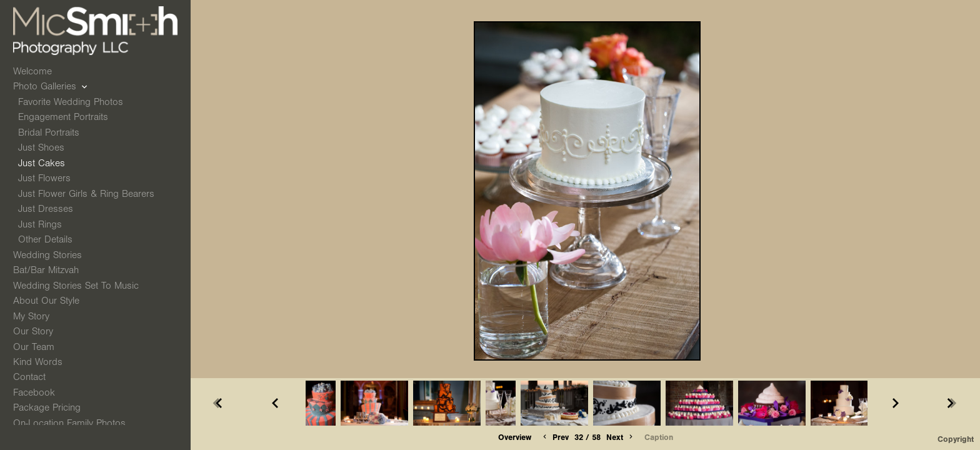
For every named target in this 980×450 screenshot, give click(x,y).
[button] (515, 438)
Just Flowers (44, 178)
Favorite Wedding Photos (71, 102)
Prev (555, 437)
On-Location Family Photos (69, 423)
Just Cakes (42, 163)
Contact (29, 377)
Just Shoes (41, 147)
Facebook (34, 392)
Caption (659, 437)
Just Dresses (46, 209)
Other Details (45, 239)
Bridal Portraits (49, 132)
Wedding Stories (54, 255)
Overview (515, 437)
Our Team (34, 347)
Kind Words (38, 362)
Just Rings (40, 224)
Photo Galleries (51, 86)
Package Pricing (47, 407)
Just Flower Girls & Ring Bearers (86, 194)
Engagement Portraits (63, 117)
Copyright (956, 439)
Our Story (33, 331)
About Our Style (46, 301)
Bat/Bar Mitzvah (52, 270)
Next (621, 437)
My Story (31, 316)
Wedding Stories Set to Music (76, 286)
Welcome (32, 71)
